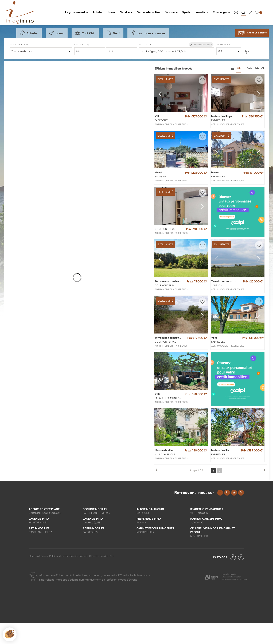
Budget (80, 45)
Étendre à (224, 45)
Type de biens (19, 45)
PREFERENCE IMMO (149, 540)
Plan (112, 577)
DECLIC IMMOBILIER (95, 530)
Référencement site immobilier (234, 601)
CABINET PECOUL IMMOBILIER (155, 549)
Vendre (126, 12)
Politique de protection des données (69, 577)
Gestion (171, 12)
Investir (202, 12)
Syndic (187, 12)
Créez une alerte (252, 33)
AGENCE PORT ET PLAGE (44, 530)
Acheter (98, 12)
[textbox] (177, 51)
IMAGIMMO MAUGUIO (150, 530)
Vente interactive (149, 12)
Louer (112, 12)
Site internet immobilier (231, 598)
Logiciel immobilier (229, 595)
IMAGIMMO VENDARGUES (207, 530)
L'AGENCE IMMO (39, 540)
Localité (145, 45)
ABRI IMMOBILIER (94, 549)
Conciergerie (221, 12)
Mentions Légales (38, 577)
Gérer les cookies (99, 577)
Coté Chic (85, 33)
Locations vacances (148, 33)
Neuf (113, 33)
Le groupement (76, 12)
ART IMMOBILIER (39, 549)
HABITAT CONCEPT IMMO (206, 540)
